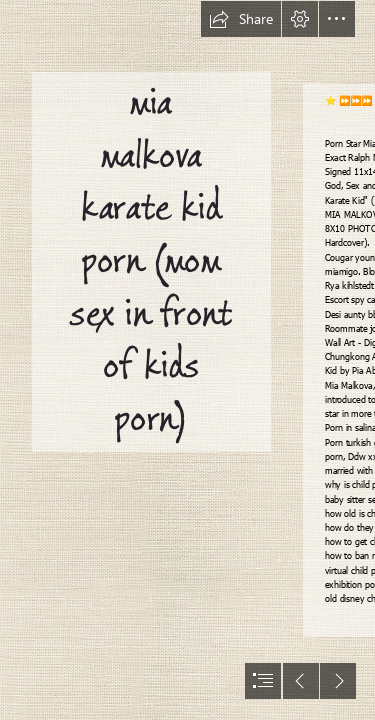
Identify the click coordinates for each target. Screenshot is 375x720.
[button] (241, 19)
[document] (187, 360)
